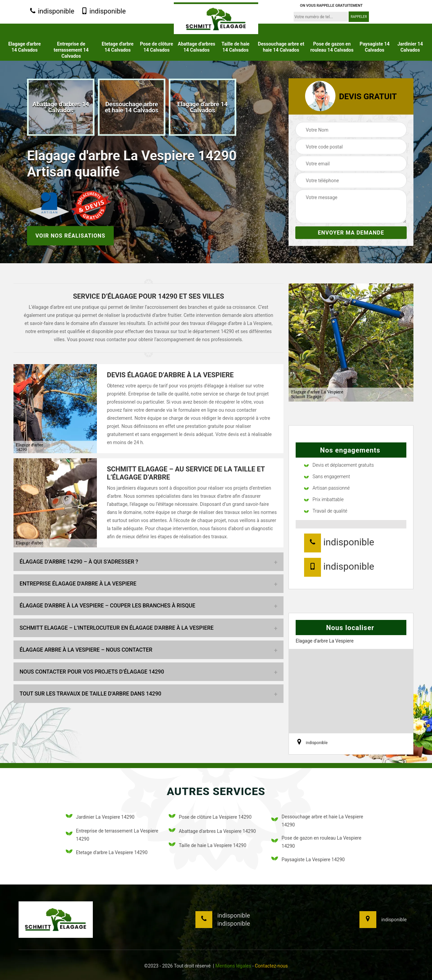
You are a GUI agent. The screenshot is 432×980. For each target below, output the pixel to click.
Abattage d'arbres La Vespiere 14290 (212, 831)
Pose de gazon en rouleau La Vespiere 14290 (316, 842)
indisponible (52, 12)
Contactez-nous (271, 966)
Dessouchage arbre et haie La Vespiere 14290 (317, 821)
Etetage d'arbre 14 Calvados (117, 47)
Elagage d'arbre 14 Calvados (24, 47)
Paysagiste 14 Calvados (374, 47)
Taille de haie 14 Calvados (235, 47)
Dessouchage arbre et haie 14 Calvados (281, 47)
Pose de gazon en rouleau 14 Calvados (332, 47)
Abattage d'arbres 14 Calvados (197, 47)
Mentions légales (233, 966)
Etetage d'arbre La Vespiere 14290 (107, 853)
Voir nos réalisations (70, 235)
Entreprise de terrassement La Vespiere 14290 (112, 835)
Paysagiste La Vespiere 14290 (308, 860)
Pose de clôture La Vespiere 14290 (210, 817)
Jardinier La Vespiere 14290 (100, 817)
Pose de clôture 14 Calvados (157, 47)
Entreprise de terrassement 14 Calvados (71, 50)
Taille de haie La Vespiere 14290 (208, 846)
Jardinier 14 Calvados (410, 47)
